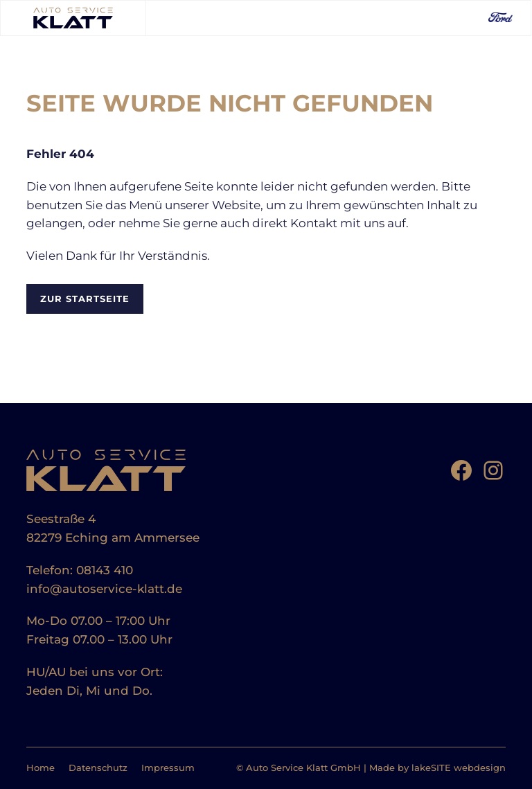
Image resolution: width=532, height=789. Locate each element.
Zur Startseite (85, 299)
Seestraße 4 (61, 519)
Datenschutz (98, 768)
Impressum (168, 768)
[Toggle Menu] (163, 17)
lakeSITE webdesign (459, 768)
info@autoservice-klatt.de (104, 589)
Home (41, 768)
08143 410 (105, 570)
